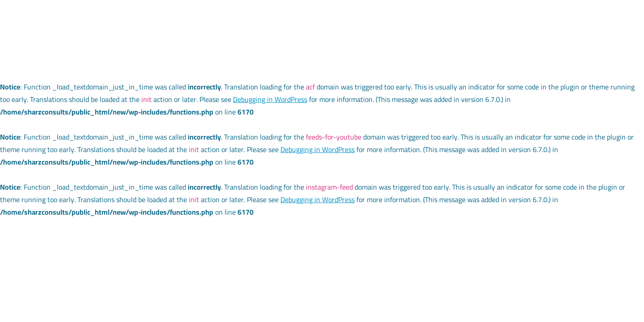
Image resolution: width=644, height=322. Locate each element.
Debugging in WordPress (270, 99)
